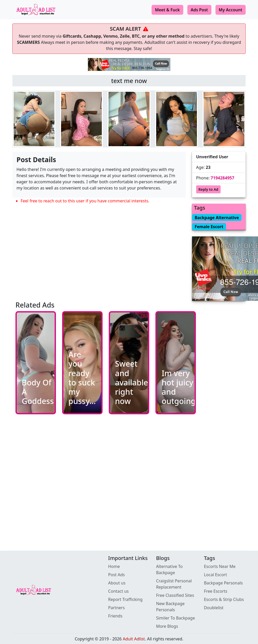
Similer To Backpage (175, 618)
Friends (115, 616)
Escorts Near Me (220, 566)
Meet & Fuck (167, 10)
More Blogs (167, 626)
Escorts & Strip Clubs (224, 599)
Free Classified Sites (175, 595)
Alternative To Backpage (169, 569)
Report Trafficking (126, 599)
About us (117, 583)
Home (114, 566)
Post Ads (117, 575)
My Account (231, 10)
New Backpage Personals (170, 607)
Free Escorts (216, 591)
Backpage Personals (223, 583)
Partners (116, 608)
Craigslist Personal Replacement (174, 584)
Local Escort (215, 575)
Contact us (119, 591)
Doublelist (214, 608)
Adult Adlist (134, 639)
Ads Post (199, 10)
